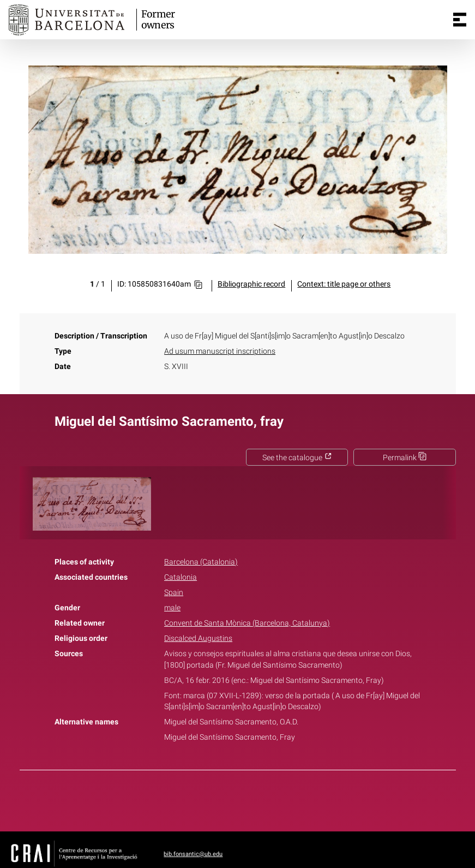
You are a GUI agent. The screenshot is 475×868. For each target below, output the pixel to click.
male (172, 608)
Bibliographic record (251, 284)
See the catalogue (297, 458)
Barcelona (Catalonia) (201, 562)
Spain (174, 593)
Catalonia (181, 577)
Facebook (207, 799)
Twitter (232, 799)
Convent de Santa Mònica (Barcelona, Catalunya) (247, 623)
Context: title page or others (344, 284)
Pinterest (256, 799)
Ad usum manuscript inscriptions (220, 351)
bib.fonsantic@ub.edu (193, 854)
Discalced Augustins (198, 638)
